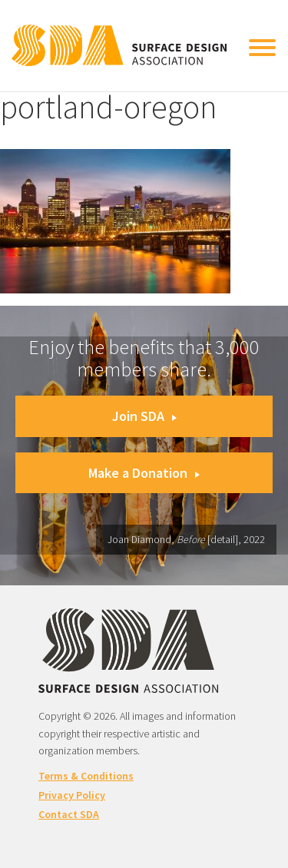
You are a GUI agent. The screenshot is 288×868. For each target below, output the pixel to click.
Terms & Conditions (86, 776)
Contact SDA (69, 814)
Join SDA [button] (144, 416)
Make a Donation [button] (144, 473)
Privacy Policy (72, 795)
